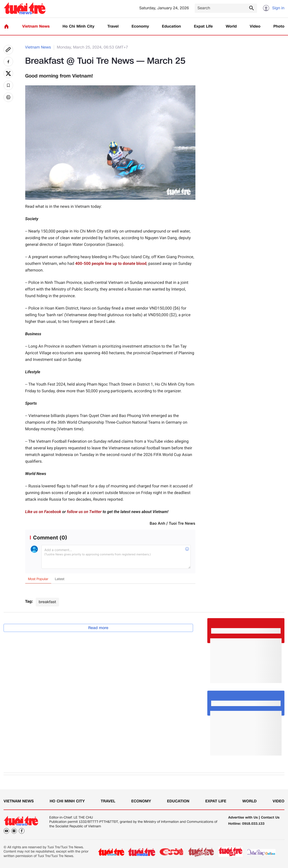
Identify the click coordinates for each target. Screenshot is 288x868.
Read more (98, 628)
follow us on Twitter (84, 512)
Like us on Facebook (43, 512)
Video (255, 27)
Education (171, 27)
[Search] (226, 8)
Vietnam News (36, 27)
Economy (140, 27)
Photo (279, 27)
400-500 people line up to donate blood (111, 264)
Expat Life (203, 27)
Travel (113, 27)
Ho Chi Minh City (79, 27)
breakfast (47, 602)
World (231, 27)
